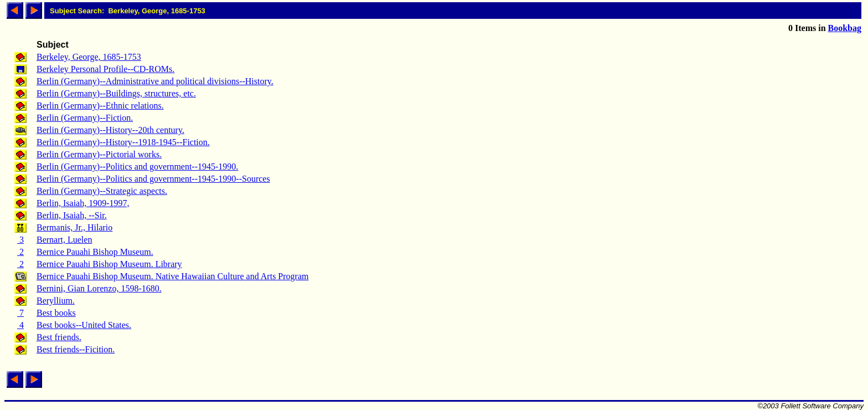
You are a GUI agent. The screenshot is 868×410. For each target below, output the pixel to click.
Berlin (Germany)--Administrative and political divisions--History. (155, 81)
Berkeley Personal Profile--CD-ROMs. (105, 69)
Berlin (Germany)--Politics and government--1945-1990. (137, 166)
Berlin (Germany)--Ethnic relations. (100, 106)
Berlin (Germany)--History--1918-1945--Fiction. (123, 142)
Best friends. (59, 337)
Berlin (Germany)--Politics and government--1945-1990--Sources (153, 179)
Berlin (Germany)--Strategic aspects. (102, 191)
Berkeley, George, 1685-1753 (89, 57)
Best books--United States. (84, 325)
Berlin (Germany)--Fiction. (85, 118)
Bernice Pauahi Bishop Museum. (95, 252)
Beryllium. (56, 301)
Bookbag (845, 28)
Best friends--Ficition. (76, 349)
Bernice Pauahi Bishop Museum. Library (109, 264)
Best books (56, 313)
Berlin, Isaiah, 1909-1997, (83, 203)
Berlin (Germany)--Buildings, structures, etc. (116, 93)
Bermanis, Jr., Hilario (74, 227)
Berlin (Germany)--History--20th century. (110, 130)
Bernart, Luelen (64, 240)
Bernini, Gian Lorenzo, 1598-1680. (99, 288)
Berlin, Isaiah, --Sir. (72, 215)
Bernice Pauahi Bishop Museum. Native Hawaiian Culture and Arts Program (172, 276)
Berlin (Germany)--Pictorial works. (99, 154)
